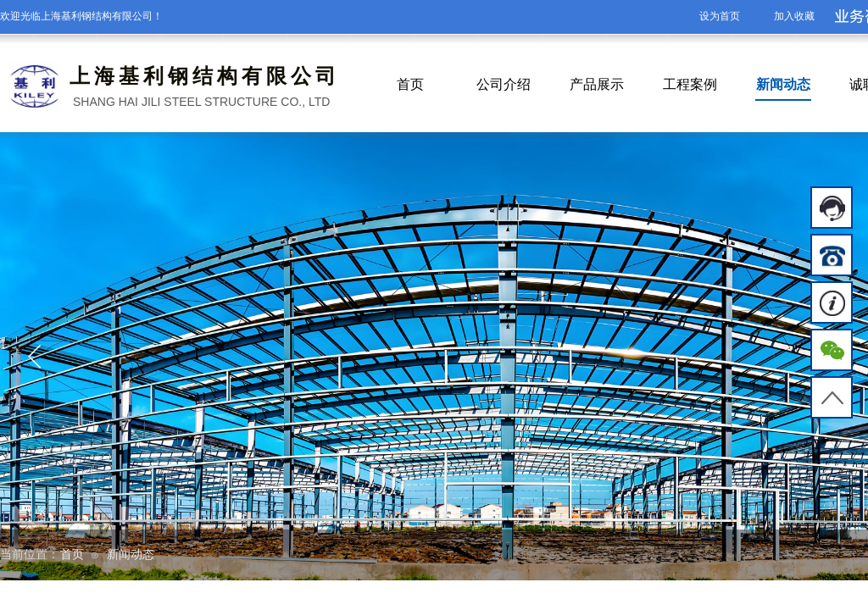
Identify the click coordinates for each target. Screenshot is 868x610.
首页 (410, 84)
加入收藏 (794, 16)
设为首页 (720, 16)
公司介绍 (504, 84)
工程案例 (690, 84)
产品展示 (597, 84)
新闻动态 (783, 84)
